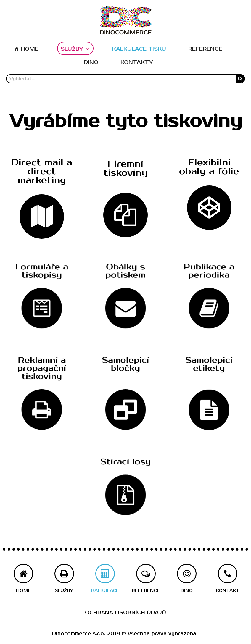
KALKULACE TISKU (139, 49)
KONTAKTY (137, 62)
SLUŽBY (75, 49)
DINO (91, 62)
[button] (42, 172)
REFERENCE (205, 49)
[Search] (240, 79)
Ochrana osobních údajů (125, 613)
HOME (30, 49)
